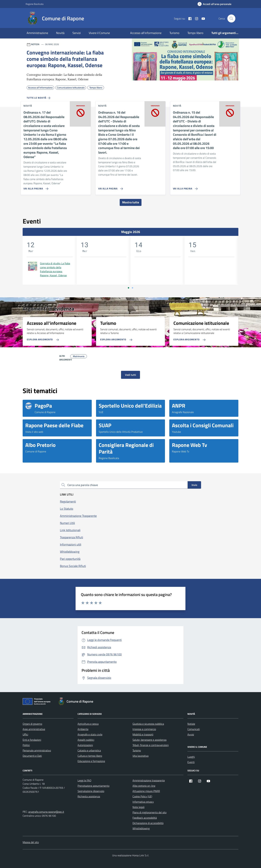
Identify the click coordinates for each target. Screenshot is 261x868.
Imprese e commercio (144, 729)
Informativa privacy (143, 802)
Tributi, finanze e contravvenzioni (151, 745)
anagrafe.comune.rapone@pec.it (46, 812)
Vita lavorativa (140, 756)
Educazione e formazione (91, 761)
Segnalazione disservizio (91, 791)
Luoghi (191, 757)
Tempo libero (195, 33)
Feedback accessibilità (145, 818)
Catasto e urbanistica (89, 750)
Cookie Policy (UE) (142, 796)
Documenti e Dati (32, 756)
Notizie (191, 724)
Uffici (25, 734)
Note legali (138, 807)
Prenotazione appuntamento (93, 786)
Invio (194, 485)
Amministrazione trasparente (149, 780)
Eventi (191, 762)
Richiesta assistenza (89, 796)
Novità (60, 33)
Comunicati (194, 729)
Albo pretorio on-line (144, 786)
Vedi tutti (130, 375)
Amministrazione (37, 33)
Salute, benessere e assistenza (149, 740)
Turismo (174, 33)
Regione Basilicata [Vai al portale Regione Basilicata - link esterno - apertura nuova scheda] (35, 4)
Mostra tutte (131, 202)
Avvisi (191, 734)
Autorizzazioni (85, 745)
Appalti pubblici (86, 740)
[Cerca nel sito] (231, 18)
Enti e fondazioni (32, 740)
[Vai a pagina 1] (129, 288)
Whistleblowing (141, 828)
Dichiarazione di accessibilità (148, 823)
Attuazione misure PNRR (146, 791)
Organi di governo (32, 724)
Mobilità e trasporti (143, 734)
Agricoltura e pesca (88, 724)
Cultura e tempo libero (90, 756)
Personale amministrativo (37, 750)
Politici (26, 745)
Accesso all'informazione (146, 33)
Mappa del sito (31, 842)
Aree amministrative (34, 729)
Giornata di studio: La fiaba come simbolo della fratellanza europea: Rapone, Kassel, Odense (55, 269)
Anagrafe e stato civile (90, 734)
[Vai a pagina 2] (132, 288)
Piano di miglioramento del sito (149, 812)
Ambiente (83, 729)
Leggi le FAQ (84, 780)
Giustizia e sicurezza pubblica (148, 724)
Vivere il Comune (99, 33)
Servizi (77, 33)
